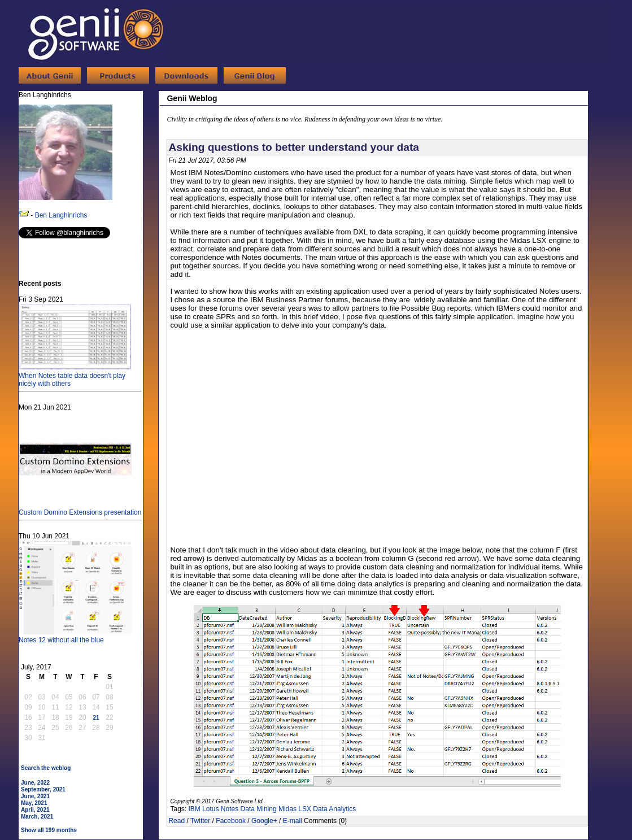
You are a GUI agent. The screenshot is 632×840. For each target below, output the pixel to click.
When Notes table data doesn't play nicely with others (75, 376)
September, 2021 (43, 789)
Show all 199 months (49, 830)
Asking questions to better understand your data (294, 147)
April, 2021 (35, 810)
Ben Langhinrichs (61, 215)
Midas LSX (295, 809)
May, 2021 (34, 803)
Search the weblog (46, 768)
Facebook (231, 821)
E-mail (293, 821)
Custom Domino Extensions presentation (80, 508)
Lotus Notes (220, 809)
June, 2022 (35, 783)
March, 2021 (37, 817)
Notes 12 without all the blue (75, 636)
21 (96, 718)
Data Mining (259, 809)
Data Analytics (334, 809)
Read (176, 821)
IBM (194, 809)
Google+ (264, 821)
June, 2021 (35, 796)
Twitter (200, 821)
